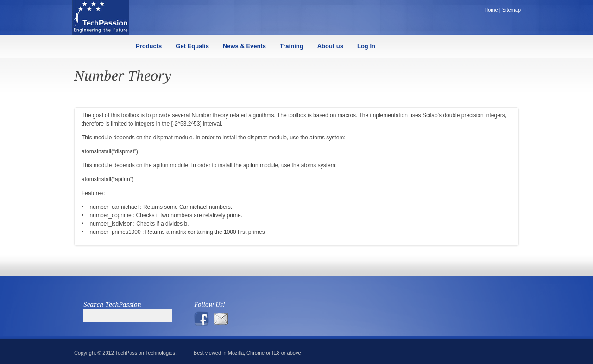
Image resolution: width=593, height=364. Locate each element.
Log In (366, 46)
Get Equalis (192, 46)
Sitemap (511, 10)
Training (292, 46)
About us (330, 46)
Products (149, 46)
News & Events (244, 46)
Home (491, 10)
